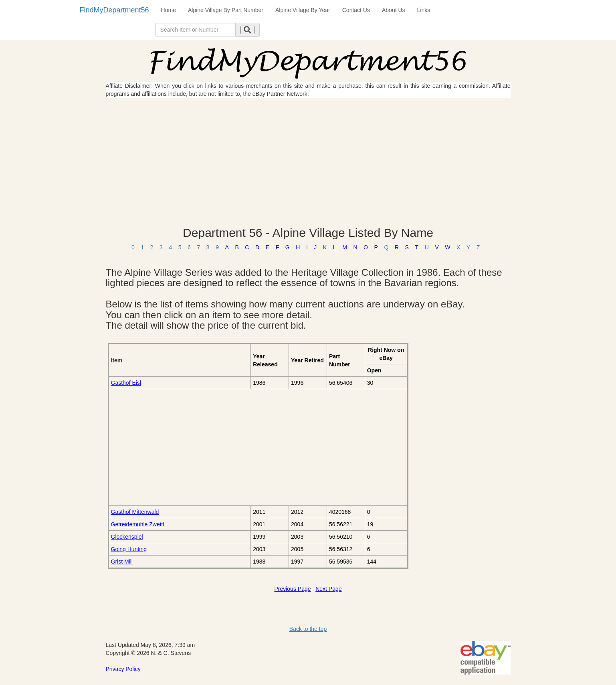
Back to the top (308, 629)
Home (169, 10)
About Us (394, 10)
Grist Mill (122, 562)
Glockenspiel (127, 537)
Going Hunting (129, 549)
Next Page (328, 589)
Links (424, 10)
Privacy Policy (123, 669)
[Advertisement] (308, 162)
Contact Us (356, 10)
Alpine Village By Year (303, 10)
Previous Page (292, 589)
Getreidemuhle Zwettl (138, 524)
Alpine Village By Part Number (226, 10)
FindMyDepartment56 (114, 10)
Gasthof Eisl (126, 383)
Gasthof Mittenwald (135, 512)
